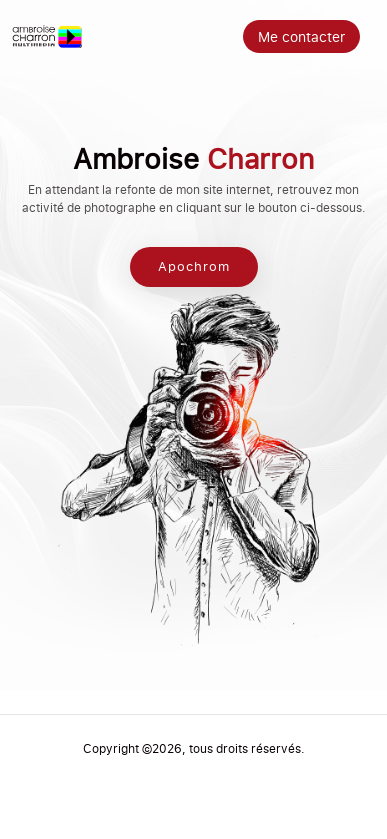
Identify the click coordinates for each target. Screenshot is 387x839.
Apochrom (194, 267)
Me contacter (301, 36)
